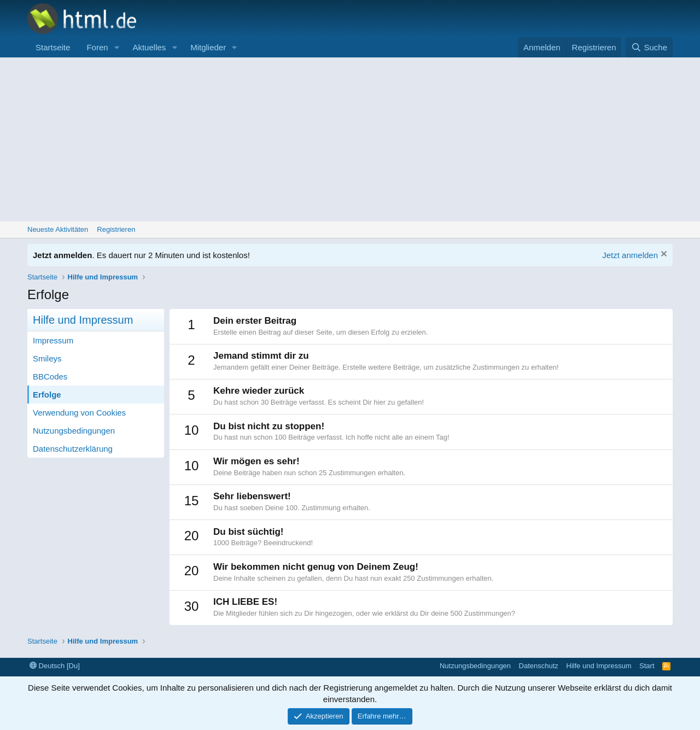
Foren (97, 47)
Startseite (53, 47)
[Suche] (649, 47)
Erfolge (47, 395)
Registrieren (116, 229)
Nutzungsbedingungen (74, 431)
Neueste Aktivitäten (58, 229)
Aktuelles (149, 47)
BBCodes (50, 376)
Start (647, 666)
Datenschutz (539, 666)
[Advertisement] (350, 139)
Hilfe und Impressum (599, 666)
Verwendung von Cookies (79, 413)
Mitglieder (208, 47)
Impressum (53, 340)
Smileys (47, 358)
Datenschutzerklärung (73, 449)
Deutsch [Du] (55, 666)
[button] (116, 47)
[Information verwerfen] (663, 255)
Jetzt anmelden (630, 255)
